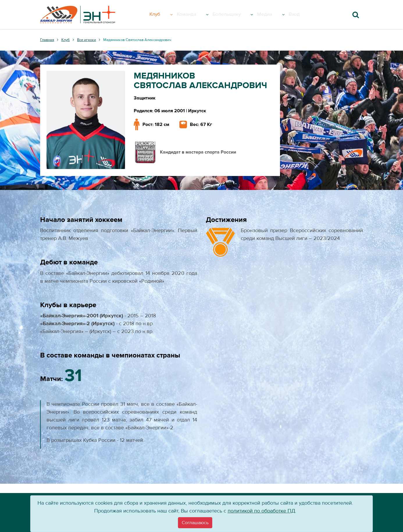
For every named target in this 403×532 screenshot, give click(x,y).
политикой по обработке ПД (261, 511)
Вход (302, 15)
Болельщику (239, 15)
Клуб (166, 15)
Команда (197, 15)
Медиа (278, 15)
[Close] (195, 523)
